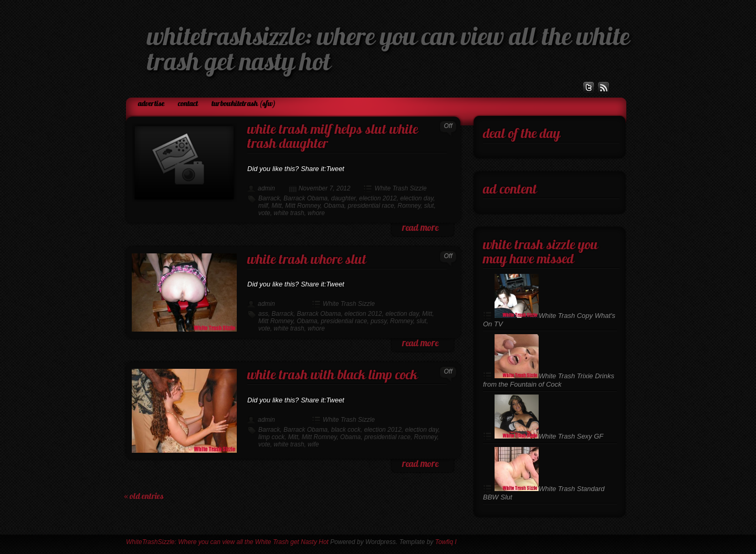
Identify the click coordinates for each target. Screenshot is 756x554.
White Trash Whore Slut (307, 260)
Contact (188, 104)
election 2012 (378, 198)
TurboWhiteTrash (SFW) (244, 104)
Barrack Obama (306, 198)
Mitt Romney (302, 206)
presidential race (371, 206)
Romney (409, 206)
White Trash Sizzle (400, 188)
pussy (379, 321)
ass (263, 314)
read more (420, 228)
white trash (289, 213)
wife (313, 444)
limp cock (271, 437)
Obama (334, 206)
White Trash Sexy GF (549, 436)
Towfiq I (446, 542)
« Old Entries (144, 497)
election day (417, 198)
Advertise (151, 104)
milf (263, 206)
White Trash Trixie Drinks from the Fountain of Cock (549, 380)
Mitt (276, 206)
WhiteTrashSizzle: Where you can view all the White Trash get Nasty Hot (227, 542)
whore (316, 213)
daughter (344, 198)
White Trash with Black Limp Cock (332, 376)
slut (429, 206)
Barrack (269, 198)
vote (264, 213)
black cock (346, 430)
